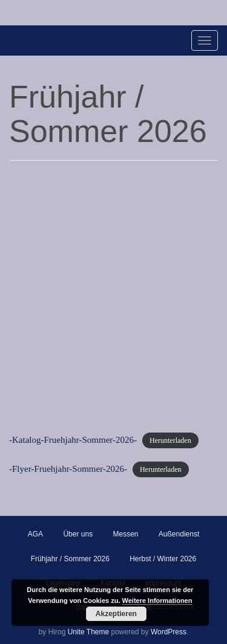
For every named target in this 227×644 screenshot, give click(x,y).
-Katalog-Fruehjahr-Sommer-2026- (73, 440)
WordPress (169, 632)
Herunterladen (170, 440)
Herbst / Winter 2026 (163, 559)
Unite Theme (88, 632)
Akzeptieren (116, 614)
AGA (35, 534)
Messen (125, 534)
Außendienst (179, 534)
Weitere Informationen (157, 601)
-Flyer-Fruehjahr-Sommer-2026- (68, 469)
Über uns (78, 534)
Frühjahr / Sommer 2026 (70, 559)
